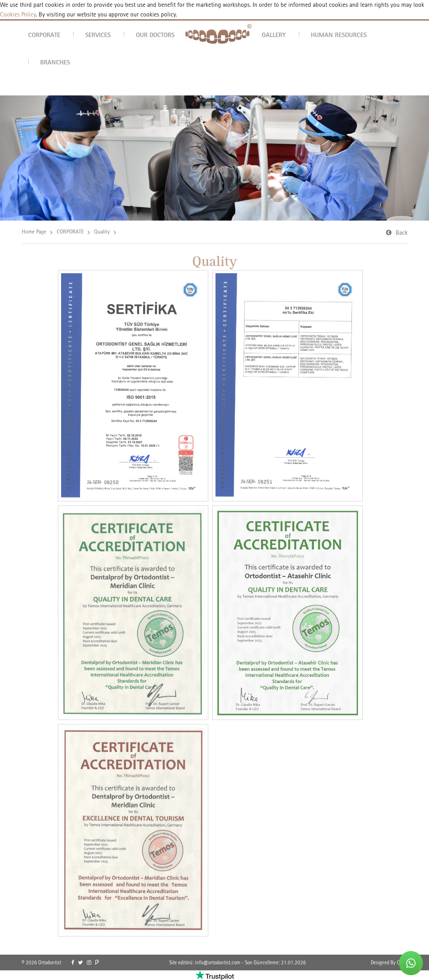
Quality (102, 232)
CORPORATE (44, 35)
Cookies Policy (18, 14)
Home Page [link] (34, 232)
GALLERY (274, 35)
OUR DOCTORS (155, 35)
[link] (73, 963)
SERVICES (98, 35)
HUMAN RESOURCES (339, 35)
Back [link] (402, 233)
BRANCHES (55, 62)
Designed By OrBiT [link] (389, 962)
